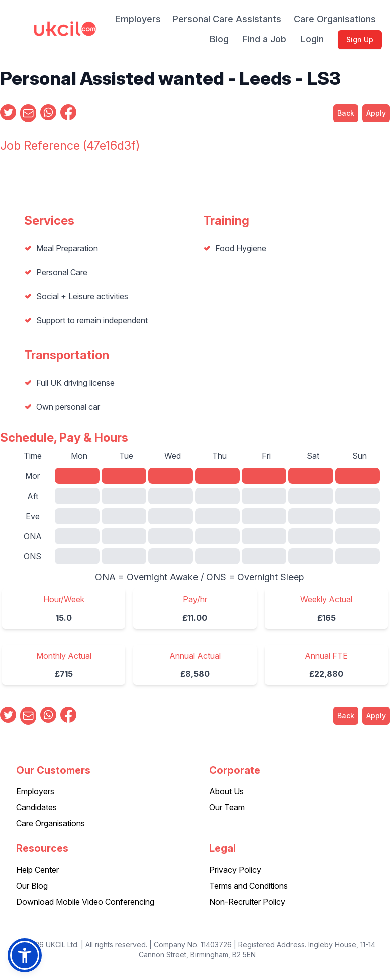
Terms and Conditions (249, 886)
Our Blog (32, 886)
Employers (138, 19)
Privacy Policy (235, 870)
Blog (219, 39)
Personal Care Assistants (227, 19)
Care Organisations (335, 19)
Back (346, 113)
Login (312, 39)
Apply (376, 113)
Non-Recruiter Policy (247, 902)
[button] (25, 955)
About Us (226, 791)
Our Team (227, 807)
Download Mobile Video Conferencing (85, 902)
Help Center (37, 870)
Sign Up (360, 39)
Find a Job (265, 39)
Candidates (36, 807)
